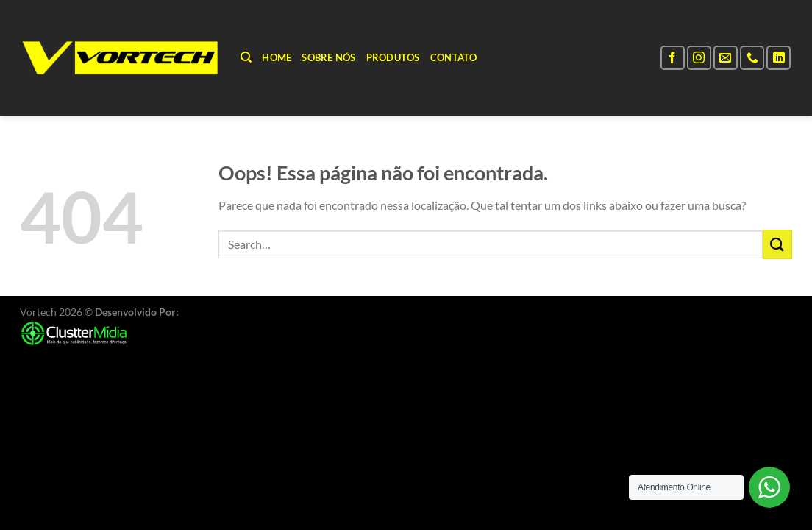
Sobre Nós (328, 57)
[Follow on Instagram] (699, 58)
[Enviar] (777, 244)
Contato (454, 57)
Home (277, 57)
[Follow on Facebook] (673, 58)
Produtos (393, 57)
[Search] (246, 57)
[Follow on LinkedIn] (779, 58)
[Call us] (752, 58)
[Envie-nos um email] (726, 58)
